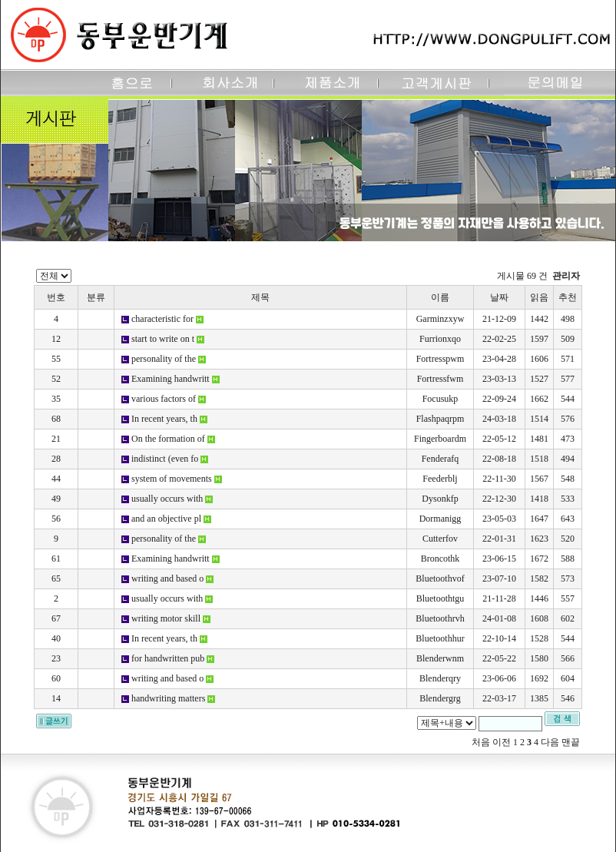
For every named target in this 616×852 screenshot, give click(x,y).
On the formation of (168, 439)
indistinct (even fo (165, 459)
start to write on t (163, 339)
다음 (550, 742)
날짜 (499, 297)
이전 (502, 742)
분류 (96, 297)
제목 (260, 297)
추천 (568, 297)
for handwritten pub (168, 658)
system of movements (172, 479)
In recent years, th (164, 419)
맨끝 (571, 742)
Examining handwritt (171, 379)
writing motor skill (166, 618)
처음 (481, 742)
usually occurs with (167, 499)
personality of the (164, 359)
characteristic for (162, 319)
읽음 (539, 297)
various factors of (164, 399)
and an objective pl (166, 519)
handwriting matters (168, 698)
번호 (56, 297)
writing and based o (167, 578)
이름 (440, 297)
